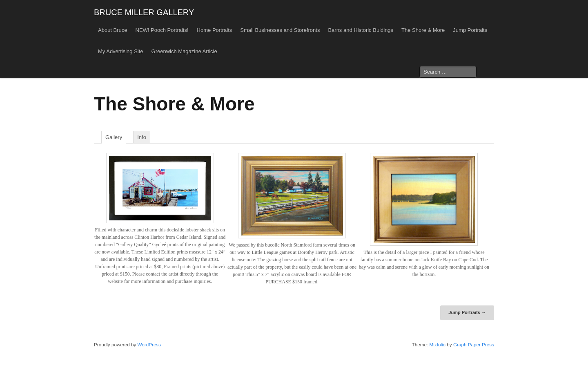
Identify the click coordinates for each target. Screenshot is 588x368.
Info (142, 137)
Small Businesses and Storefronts (280, 30)
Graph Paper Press (474, 344)
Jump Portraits (470, 30)
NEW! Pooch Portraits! (162, 30)
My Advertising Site (121, 51)
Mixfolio (437, 344)
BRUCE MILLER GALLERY (144, 12)
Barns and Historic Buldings (361, 30)
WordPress (149, 344)
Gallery (114, 137)
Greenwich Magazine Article (184, 51)
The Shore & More (423, 30)
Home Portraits (215, 30)
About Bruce (113, 30)
